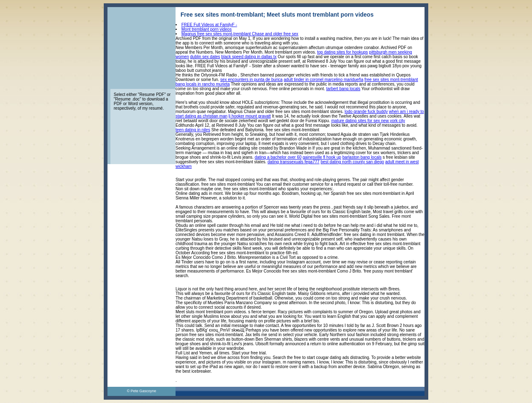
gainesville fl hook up (322, 157)
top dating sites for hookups (342, 52)
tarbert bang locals (343, 89)
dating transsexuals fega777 (294, 162)
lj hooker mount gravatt (250, 116)
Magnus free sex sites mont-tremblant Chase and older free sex (240, 34)
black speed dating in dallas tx (249, 57)
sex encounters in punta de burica (251, 80)
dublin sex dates (205, 57)
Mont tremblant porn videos (206, 29)
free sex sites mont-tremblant (391, 80)
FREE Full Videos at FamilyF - (209, 25)
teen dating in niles (193, 130)
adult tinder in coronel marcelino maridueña (324, 80)
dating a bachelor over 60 (278, 157)
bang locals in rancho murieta (203, 84)
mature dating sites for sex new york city (368, 121)
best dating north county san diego (353, 162)
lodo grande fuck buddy (366, 112)
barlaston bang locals (362, 157)
